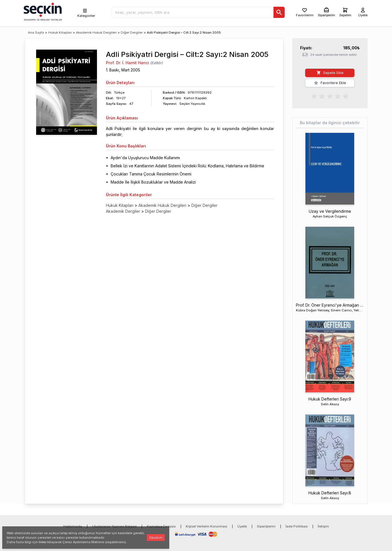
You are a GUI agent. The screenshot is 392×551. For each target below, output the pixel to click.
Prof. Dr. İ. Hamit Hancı (127, 63)
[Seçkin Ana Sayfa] (42, 11)
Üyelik (242, 526)
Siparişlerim (266, 526)
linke (42, 542)
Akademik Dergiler (123, 211)
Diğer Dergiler (132, 33)
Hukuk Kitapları (60, 33)
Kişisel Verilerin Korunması (207, 526)
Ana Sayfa (36, 33)
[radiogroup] (330, 96)
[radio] (314, 96)
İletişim (323, 526)
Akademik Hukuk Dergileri (96, 33)
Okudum (156, 538)
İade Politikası (297, 526)
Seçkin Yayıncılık (192, 104)
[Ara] (279, 12)
